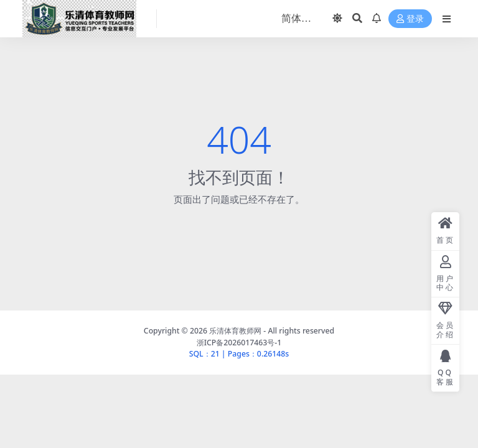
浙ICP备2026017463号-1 (239, 343)
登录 (410, 19)
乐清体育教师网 (235, 331)
